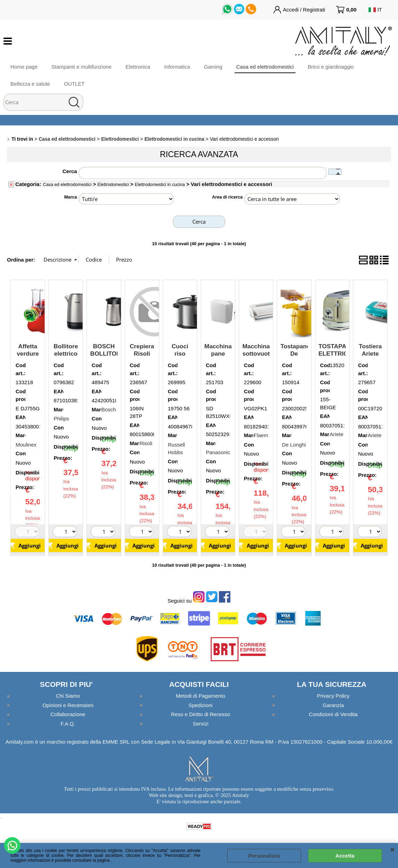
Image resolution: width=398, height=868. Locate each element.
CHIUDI (392, 850)
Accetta (345, 856)
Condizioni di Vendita (333, 714)
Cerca (70, 171)
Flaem (261, 435)
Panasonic (218, 452)
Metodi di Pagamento (201, 696)
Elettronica (138, 67)
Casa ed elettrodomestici (265, 67)
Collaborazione (68, 714)
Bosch (109, 409)
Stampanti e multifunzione (82, 67)
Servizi (201, 724)
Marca (71, 197)
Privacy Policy (333, 696)
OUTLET (74, 84)
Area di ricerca (227, 197)
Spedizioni (201, 705)
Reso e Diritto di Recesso (201, 714)
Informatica (177, 67)
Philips (61, 418)
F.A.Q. (68, 724)
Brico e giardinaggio (331, 67)
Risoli (146, 443)
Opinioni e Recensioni (68, 705)
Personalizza (264, 856)
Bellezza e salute (30, 84)
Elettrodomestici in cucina (160, 185)
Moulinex (26, 445)
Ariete (336, 434)
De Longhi (294, 445)
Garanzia (333, 705)
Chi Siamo (68, 696)
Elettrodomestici (113, 185)
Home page (24, 67)
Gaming (213, 67)
